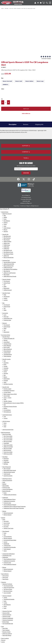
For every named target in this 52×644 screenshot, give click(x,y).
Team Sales (5, 628)
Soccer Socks (7, 523)
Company (26, 152)
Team (26, 158)
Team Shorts (5, 579)
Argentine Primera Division (10, 407)
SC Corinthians (7, 410)
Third (5, 427)
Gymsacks (6, 460)
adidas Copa (7, 243)
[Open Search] (47, 3)
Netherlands (7, 379)
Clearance (4, 582)
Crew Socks (6, 525)
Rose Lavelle (7, 347)
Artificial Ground (8, 290)
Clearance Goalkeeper (8, 618)
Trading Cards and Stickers (10, 495)
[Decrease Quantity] (3, 102)
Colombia (6, 368)
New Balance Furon (8, 252)
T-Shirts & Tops (7, 545)
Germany (6, 373)
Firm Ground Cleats (8, 586)
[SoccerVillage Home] (7, 3)
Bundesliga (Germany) (9, 391)
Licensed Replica (8, 537)
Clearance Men (6, 613)
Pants (5, 533)
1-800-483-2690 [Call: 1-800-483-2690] (26, 201)
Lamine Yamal (7, 353)
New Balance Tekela (8, 254)
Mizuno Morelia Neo (9, 257)
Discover (3, 640)
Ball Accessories (7, 450)
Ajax (5, 405)
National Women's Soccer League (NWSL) (14, 403)
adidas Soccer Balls (8, 447)
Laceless (6, 300)
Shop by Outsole (6, 279)
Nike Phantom (7, 238)
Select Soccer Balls (8, 445)
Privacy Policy (16, 206)
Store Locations (5, 638)
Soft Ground (7, 296)
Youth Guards (7, 474)
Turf (4, 285)
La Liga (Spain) (7, 392)
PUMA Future (7, 245)
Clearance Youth (6, 616)
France (5, 372)
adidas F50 (6, 256)
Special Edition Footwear (10, 262)
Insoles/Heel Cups (8, 318)
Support (26, 146)
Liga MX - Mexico (8, 401)
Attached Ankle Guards (9, 472)
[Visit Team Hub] (18, 3)
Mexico (5, 377)
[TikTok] (34, 179)
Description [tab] (13, 124)
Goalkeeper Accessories (9, 501)
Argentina (6, 363)
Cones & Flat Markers (7, 489)
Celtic (5, 399)
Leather (5, 298)
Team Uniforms (5, 574)
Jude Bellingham (8, 354)
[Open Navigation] (50, 3)
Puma (5, 219)
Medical (4, 484)
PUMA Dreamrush (8, 268)
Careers (3, 642)
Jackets (5, 598)
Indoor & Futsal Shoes (9, 587)
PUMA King (6, 249)
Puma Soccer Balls (8, 452)
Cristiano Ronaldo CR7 (9, 338)
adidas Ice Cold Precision (10, 273)
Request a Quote (6, 632)
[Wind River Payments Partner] (26, 190)
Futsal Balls (6, 443)
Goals (4, 482)
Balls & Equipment (6, 433)
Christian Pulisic (7, 344)
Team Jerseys (6, 576)
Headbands (6, 544)
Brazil (5, 365)
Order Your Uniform (7, 634)
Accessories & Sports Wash (10, 540)
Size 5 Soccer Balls (8, 436)
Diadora (6, 223)
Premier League (7, 389)
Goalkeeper (5, 498)
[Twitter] (24, 179)
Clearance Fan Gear (7, 611)
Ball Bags (6, 464)
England (6, 370)
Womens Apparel (8, 538)
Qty (2, 99)
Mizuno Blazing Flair (9, 266)
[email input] (26, 169)
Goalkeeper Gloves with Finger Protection (14, 508)
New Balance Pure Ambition (10, 269)
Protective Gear (7, 320)
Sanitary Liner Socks (8, 528)
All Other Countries (8, 384)
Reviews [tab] (26, 124)
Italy (5, 375)
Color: (3, 89)
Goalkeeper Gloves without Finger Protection (15, 506)
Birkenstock (6, 288)
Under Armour (7, 228)
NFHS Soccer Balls (8, 454)
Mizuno (5, 230)
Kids (3, 303)
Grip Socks (6, 521)
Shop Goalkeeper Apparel (10, 505)
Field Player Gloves (7, 479)
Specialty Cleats (6, 293)
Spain (5, 382)
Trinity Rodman (7, 356)
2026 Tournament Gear (8, 430)
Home (2, 9)
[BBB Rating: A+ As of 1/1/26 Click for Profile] (26, 185)
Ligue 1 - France (7, 398)
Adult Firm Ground (7, 214)
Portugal (6, 380)
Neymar (5, 340)
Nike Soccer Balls (8, 448)
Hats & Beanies (7, 605)
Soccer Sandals (7, 593)
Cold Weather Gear (7, 556)
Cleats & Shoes (5, 212)
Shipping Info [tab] (39, 124)
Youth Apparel (7, 549)
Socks (4, 519)
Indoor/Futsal (7, 283)
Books (5, 493)
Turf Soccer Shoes (8, 589)
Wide (5, 295)
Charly (5, 224)
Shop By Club (6, 387)
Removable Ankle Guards (10, 470)
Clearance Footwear (7, 584)
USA (5, 361)
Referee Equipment (8, 513)
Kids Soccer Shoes (8, 591)
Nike (5, 215)
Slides (5, 286)
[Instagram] (29, 179)
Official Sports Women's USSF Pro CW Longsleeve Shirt (22, 9)
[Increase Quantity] (8, 102)
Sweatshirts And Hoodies (10, 547)
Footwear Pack (6, 260)
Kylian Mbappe (7, 346)
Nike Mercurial (7, 236)
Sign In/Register (5, 209)
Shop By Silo (5, 234)
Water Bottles (6, 486)
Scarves (5, 542)
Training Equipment (7, 480)
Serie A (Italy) (7, 396)
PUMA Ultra (6, 247)
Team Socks (5, 577)
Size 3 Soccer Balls (8, 440)
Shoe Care (6, 317)
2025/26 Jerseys (6, 421)
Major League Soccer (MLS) (10, 394)
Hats (5, 535)
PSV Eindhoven (7, 412)
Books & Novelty (6, 491)
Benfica (5, 408)
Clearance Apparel (7, 596)
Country (6, 418)
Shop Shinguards (7, 467)
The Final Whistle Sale (8, 624)
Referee (7, 9)
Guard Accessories (8, 476)
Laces (5, 315)
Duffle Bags (6, 462)
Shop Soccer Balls (7, 434)
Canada (5, 366)
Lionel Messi (7, 342)
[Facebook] (18, 179)
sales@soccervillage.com (26, 203)
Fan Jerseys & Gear (6, 335)
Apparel (3, 518)
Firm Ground (7, 281)
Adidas (5, 217)
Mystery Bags (6, 622)
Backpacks (6, 459)
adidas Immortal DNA (9, 264)
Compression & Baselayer (9, 554)
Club (5, 417)
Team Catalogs (6, 630)
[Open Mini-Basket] (44, 3)
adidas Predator (7, 241)
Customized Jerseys (7, 415)
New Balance (7, 221)
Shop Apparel (6, 531)
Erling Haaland (7, 351)
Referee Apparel (7, 515)
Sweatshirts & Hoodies (9, 599)
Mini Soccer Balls (8, 441)
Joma (5, 226)
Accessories (5, 313)
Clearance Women (7, 615)
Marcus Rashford (8, 349)
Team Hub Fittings (7, 635)
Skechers (6, 231)
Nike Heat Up (7, 271)
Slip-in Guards (7, 469)
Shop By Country (6, 359)
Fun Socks (6, 527)
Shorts (5, 551)
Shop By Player (6, 337)
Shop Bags (5, 457)
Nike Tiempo (7, 240)
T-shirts (5, 603)
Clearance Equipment (8, 620)
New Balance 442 (8, 250)
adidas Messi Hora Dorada (10, 276)
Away (5, 425)
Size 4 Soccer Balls (8, 438)
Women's (5, 323)
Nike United (6, 275)
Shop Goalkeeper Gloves (10, 499)
